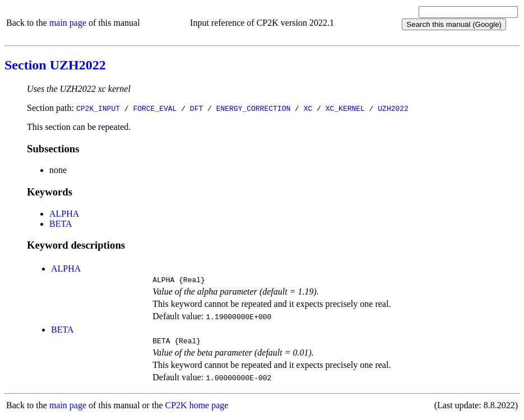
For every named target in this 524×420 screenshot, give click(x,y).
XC (308, 108)
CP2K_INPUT (98, 108)
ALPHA (64, 214)
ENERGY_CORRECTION (254, 108)
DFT (196, 108)
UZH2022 (393, 108)
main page (68, 23)
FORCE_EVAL (155, 108)
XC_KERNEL (345, 108)
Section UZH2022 (55, 65)
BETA (61, 224)
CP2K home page (197, 409)
